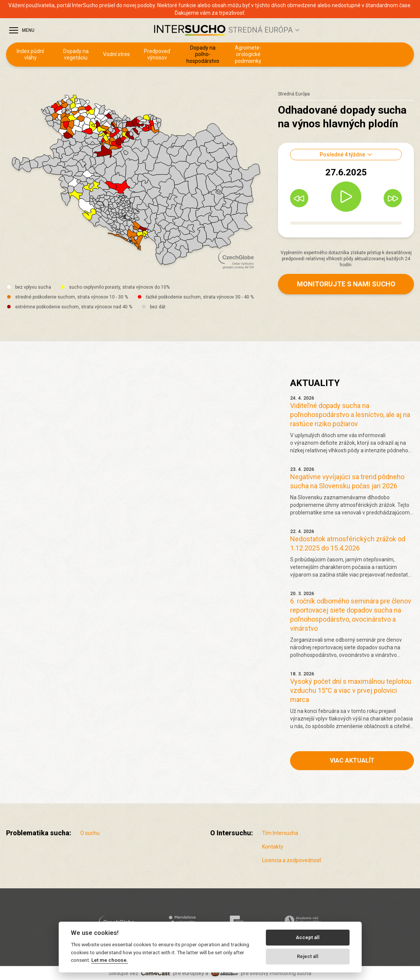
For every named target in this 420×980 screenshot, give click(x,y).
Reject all (308, 956)
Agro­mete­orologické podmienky (248, 54)
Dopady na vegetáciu (76, 55)
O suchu (90, 833)
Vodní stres (116, 54)
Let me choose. (110, 960)
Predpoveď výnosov (157, 55)
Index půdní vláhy (30, 55)
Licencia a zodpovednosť (292, 860)
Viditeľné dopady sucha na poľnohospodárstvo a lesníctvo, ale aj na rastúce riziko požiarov (350, 415)
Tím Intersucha (280, 833)
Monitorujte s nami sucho (346, 284)
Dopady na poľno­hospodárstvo (203, 54)
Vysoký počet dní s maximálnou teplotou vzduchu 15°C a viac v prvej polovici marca (351, 690)
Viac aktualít (352, 760)
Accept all (308, 937)
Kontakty (273, 847)
